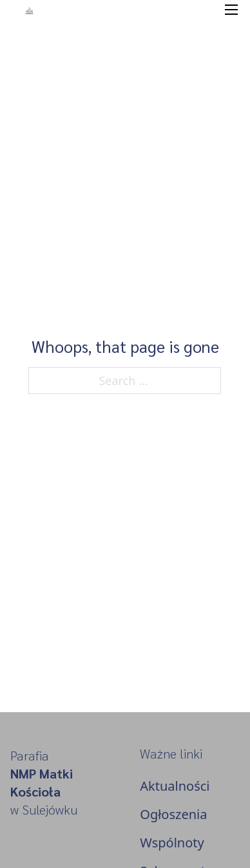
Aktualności (175, 786)
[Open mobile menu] (231, 10)
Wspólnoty (172, 843)
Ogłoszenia (173, 814)
